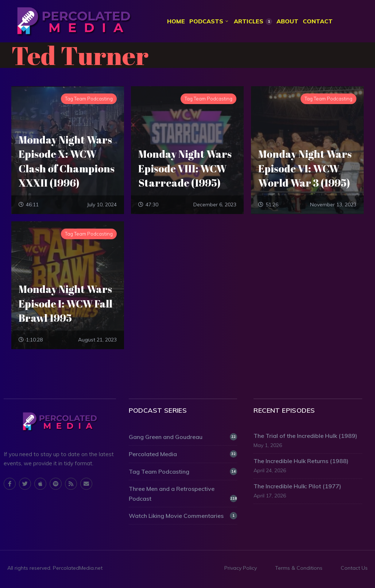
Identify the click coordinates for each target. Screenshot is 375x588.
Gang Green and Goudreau (183, 438)
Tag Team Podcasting (183, 472)
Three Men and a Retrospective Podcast (183, 494)
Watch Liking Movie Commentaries (183, 516)
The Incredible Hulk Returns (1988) (301, 461)
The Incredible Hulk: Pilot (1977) (297, 486)
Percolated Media (183, 455)
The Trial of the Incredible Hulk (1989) (305, 436)
